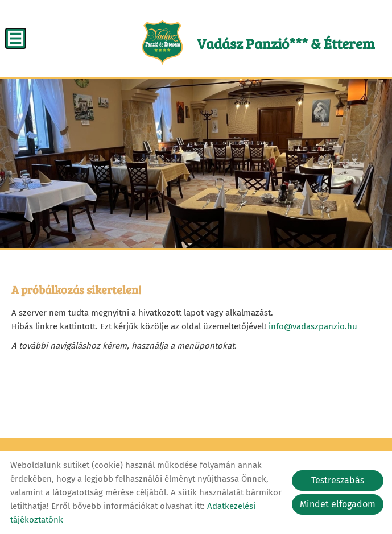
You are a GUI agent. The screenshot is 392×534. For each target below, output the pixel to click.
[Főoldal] (162, 43)
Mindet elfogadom (338, 504)
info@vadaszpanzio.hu (313, 326)
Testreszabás (338, 480)
